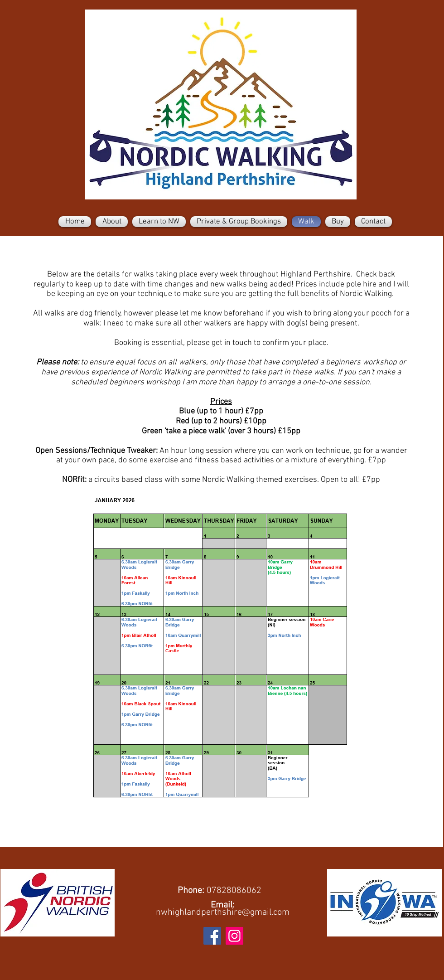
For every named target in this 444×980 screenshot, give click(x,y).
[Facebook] (212, 936)
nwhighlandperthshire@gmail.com (223, 912)
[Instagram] (234, 936)
